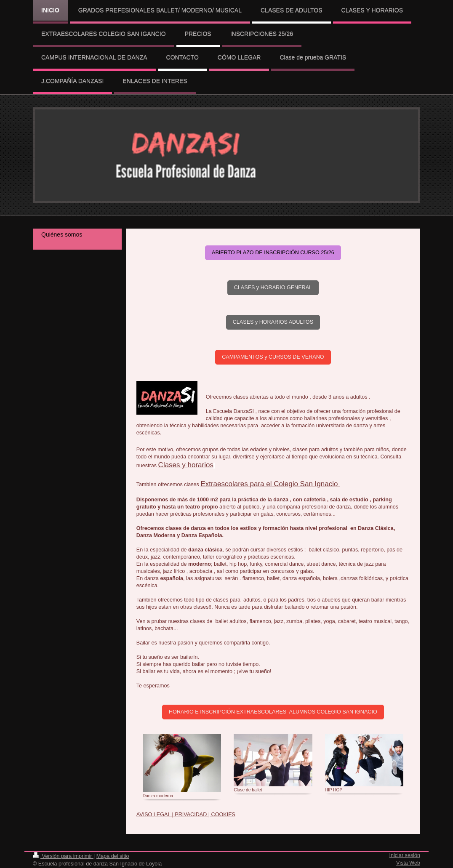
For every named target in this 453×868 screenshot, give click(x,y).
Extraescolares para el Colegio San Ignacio (270, 484)
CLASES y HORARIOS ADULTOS (273, 322)
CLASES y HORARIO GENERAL (273, 288)
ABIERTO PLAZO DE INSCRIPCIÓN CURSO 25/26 (273, 253)
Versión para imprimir (63, 856)
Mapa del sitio (113, 856)
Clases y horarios (186, 465)
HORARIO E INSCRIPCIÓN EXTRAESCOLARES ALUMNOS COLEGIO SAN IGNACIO (273, 712)
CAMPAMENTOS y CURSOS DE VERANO (273, 357)
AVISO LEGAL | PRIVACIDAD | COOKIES (186, 815)
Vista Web (408, 863)
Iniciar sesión (405, 855)
